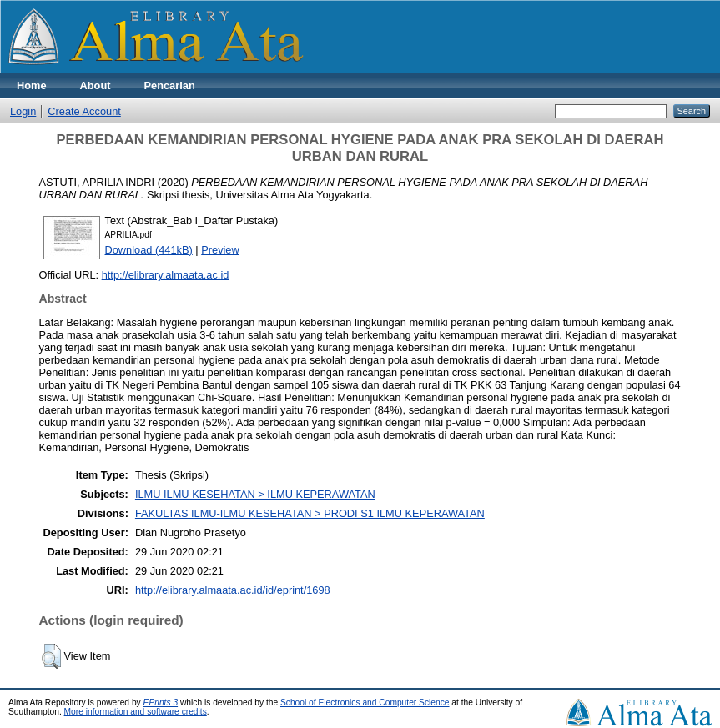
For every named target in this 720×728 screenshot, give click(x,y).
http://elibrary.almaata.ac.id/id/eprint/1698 (233, 590)
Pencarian (170, 85)
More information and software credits (136, 712)
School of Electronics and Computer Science (365, 703)
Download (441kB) (149, 250)
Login (23, 111)
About (96, 85)
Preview (220, 250)
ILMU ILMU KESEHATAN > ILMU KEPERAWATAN (255, 494)
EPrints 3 (161, 703)
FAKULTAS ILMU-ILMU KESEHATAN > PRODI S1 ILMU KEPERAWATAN (310, 513)
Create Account (84, 111)
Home (32, 85)
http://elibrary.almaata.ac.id (166, 275)
